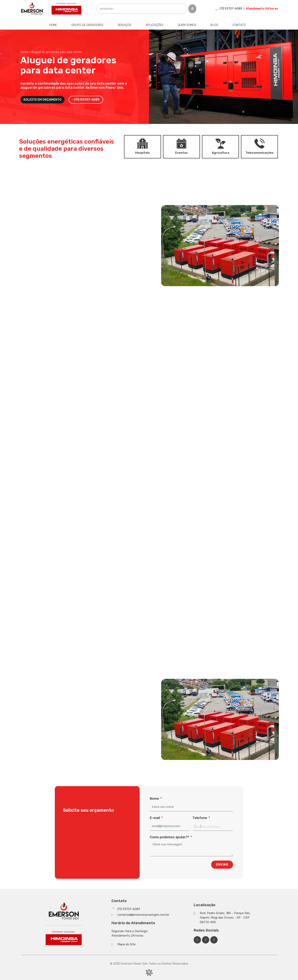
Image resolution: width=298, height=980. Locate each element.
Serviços (124, 25)
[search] (142, 9)
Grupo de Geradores (87, 25)
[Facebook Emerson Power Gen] (197, 940)
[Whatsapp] (152, 909)
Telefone (200, 818)
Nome (155, 799)
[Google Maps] (223, 918)
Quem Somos (187, 25)
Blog (214, 25)
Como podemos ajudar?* (170, 837)
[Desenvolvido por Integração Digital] (149, 972)
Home (53, 25)
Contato (239, 25)
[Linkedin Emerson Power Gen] (206, 940)
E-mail (155, 818)
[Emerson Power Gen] (52, 9)
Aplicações (154, 25)
